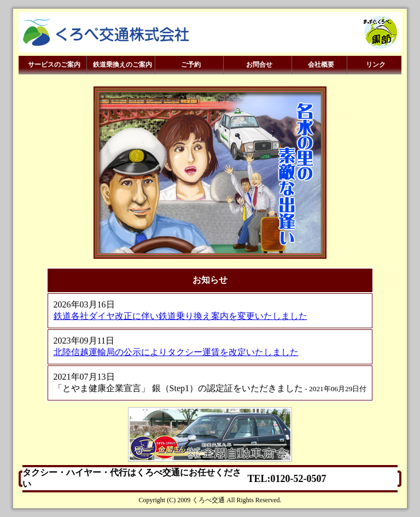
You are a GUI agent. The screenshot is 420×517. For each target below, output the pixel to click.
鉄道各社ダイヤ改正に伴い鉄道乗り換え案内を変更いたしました (180, 316)
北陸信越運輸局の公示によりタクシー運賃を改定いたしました (176, 352)
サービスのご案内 (53, 65)
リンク (374, 65)
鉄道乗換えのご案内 (121, 65)
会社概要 (320, 65)
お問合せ (258, 65)
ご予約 (189, 65)
